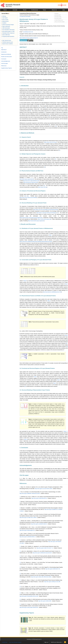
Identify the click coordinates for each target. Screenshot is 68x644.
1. (20, 487)
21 (25, 386)
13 (45, 167)
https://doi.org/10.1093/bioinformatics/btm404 (42, 553)
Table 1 (50, 235)
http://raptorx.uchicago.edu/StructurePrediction (46, 213)
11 (59, 150)
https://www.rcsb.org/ (43, 187)
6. (20, 514)
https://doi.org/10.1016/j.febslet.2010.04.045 (29, 596)
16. (20, 574)
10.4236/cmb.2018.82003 (25, 17)
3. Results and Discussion (28, 224)
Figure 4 (66, 431)
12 (55, 159)
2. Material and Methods (27, 133)
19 (66, 343)
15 (25, 196)
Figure (25, 281)
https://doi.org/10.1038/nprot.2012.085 (52, 582)
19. (20, 593)
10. (20, 540)
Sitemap (36, 639)
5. (20, 508)
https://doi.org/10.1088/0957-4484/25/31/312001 (30, 493)
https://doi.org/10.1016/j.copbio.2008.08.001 (29, 607)
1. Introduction (24, 86)
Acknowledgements (26, 465)
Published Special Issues (7, 42)
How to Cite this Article (59, 22)
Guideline (4, 23)
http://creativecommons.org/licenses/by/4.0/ (29, 38)
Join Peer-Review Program (15, 642)
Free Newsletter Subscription (8, 30)
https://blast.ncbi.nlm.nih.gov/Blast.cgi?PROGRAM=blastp (46, 210)
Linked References (58, 20)
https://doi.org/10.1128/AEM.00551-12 (28, 537)
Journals (15, 10)
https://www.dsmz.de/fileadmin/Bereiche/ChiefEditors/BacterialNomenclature (36, 242)
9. (20, 534)
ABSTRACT (23, 47)
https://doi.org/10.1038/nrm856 (45, 601)
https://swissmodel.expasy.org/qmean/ (36, 221)
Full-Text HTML (58, 17)
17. (20, 580)
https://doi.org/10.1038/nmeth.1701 (53, 569)
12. (20, 551)
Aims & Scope (5, 20)
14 (44, 185)
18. (20, 587)
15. (20, 567)
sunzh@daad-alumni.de (28, 32)
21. (20, 604)
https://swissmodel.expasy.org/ (45, 219)
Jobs (64, 10)
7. (20, 521)
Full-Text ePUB (58, 18)
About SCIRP (32, 639)
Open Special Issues (6, 40)
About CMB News (6, 35)
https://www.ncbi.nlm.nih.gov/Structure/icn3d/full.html (31, 218)
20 (67, 347)
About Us (54, 10)
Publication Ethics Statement (8, 33)
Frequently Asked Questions (8, 36)
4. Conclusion (24, 448)
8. (20, 527)
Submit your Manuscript (56, 642)
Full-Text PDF (57, 15)
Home (5, 10)
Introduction (4, 52)
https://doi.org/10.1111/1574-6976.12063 (44, 489)
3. (20, 497)
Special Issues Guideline (7, 44)
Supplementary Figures (27, 613)
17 (58, 213)
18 (66, 307)
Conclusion (4, 59)
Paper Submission (6, 26)
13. (20, 556)
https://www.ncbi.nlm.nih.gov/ (51, 142)
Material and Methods (6, 54)
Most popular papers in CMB (8, 31)
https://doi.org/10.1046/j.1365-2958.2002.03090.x (41, 577)
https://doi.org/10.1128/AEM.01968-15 (39, 524)
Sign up (46, 642)
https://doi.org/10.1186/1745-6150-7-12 (45, 548)
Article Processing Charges (8, 25)
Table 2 (49, 301)
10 (56, 126)
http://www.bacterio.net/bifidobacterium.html (52, 292)
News (44, 10)
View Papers (5, 18)
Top (2, 48)
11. (20, 546)
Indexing (4, 16)
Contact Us (39, 639)
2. (20, 492)
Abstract (56, 13)
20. (20, 599)
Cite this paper (24, 475)
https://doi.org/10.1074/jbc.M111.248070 (28, 517)
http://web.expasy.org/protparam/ (27, 179)
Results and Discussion (7, 57)
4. (20, 501)
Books (25, 10)
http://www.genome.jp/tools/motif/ (31, 182)
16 (28, 196)
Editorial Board (5, 21)
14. (20, 562)
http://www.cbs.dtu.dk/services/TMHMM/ (28, 197)
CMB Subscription (6, 28)
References (23, 483)
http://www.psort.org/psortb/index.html (31, 181)
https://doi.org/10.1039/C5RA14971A (39, 498)
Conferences (35, 10)
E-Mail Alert (5, 642)
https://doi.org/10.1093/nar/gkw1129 (27, 530)
